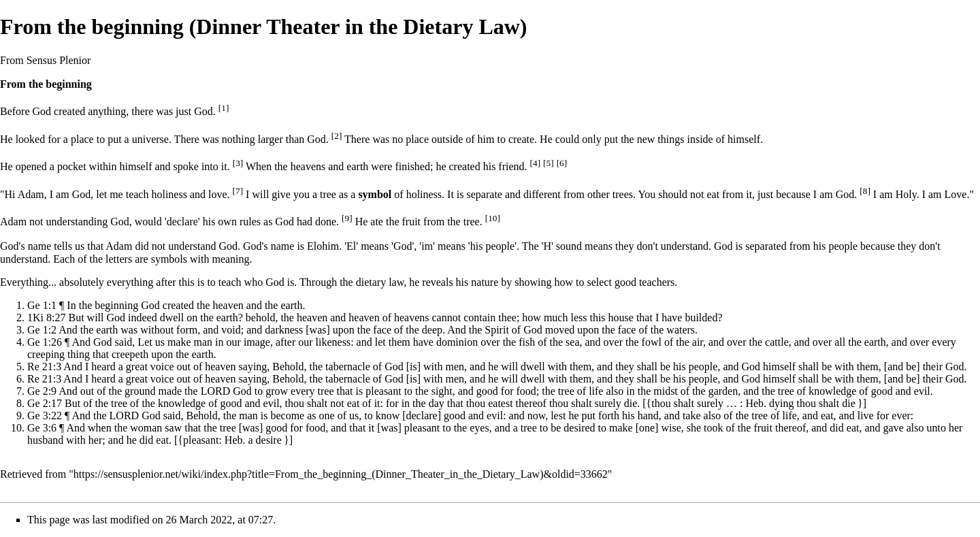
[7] (238, 191)
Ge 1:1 (42, 305)
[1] (224, 108)
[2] (337, 136)
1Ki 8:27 (46, 318)
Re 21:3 (44, 367)
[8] (865, 191)
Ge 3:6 (42, 428)
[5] (549, 163)
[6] (562, 163)
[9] (347, 218)
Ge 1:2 (42, 330)
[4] (536, 163)
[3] (238, 163)
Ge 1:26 (45, 342)
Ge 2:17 (45, 403)
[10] (493, 218)
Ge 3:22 (45, 416)
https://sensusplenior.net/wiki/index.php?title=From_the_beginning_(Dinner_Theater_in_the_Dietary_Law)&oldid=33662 (341, 474)
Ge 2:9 (42, 391)
